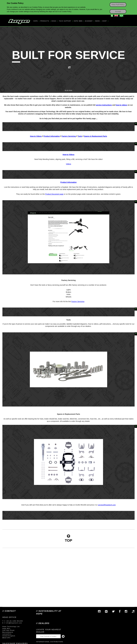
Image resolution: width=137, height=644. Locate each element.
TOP (68, 538)
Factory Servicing (69, 136)
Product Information (52, 136)
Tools (80, 136)
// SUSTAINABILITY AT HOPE (49, 612)
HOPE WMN (78, 21)
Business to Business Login (121, 16)
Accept (118, 11)
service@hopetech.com (68, 513)
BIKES (54, 21)
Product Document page (54, 194)
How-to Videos (36, 136)
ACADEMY (89, 21)
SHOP (105, 21)
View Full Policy (118, 5)
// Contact (9, 611)
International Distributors (50, 642)
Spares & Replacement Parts (96, 136)
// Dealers (43, 623)
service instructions (104, 105)
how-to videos (121, 105)
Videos (69, 164)
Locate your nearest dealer (49, 631)
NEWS (97, 21)
